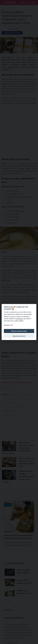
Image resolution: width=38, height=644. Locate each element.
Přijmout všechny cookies (19, 331)
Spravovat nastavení (19, 336)
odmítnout (20, 319)
